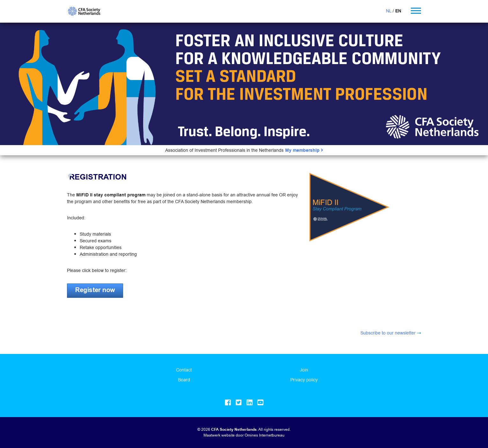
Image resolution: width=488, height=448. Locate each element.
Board (184, 380)
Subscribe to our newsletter (388, 333)
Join (304, 370)
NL (389, 11)
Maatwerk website (219, 435)
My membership (304, 150)
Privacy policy (304, 380)
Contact (184, 370)
